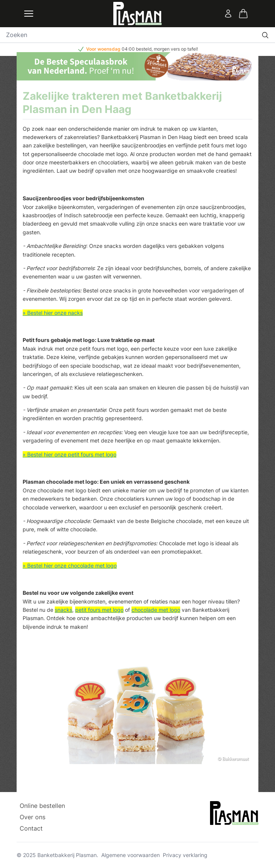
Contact (31, 828)
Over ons (32, 817)
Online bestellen (42, 806)
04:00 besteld (137, 49)
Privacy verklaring (185, 855)
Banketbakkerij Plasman (67, 855)
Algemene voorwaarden (131, 855)
